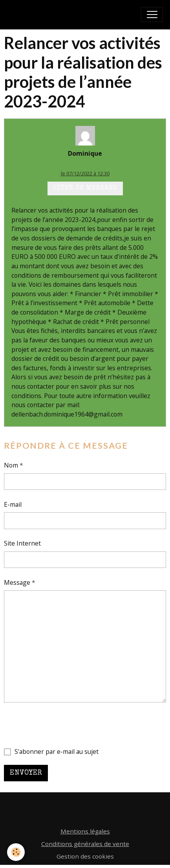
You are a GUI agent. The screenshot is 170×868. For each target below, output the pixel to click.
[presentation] (64, 725)
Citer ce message (85, 188)
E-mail (13, 504)
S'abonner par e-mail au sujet (57, 752)
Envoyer (26, 773)
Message (17, 582)
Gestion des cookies (85, 856)
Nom (11, 465)
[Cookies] (16, 852)
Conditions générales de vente (85, 844)
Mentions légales (85, 831)
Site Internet (22, 543)
